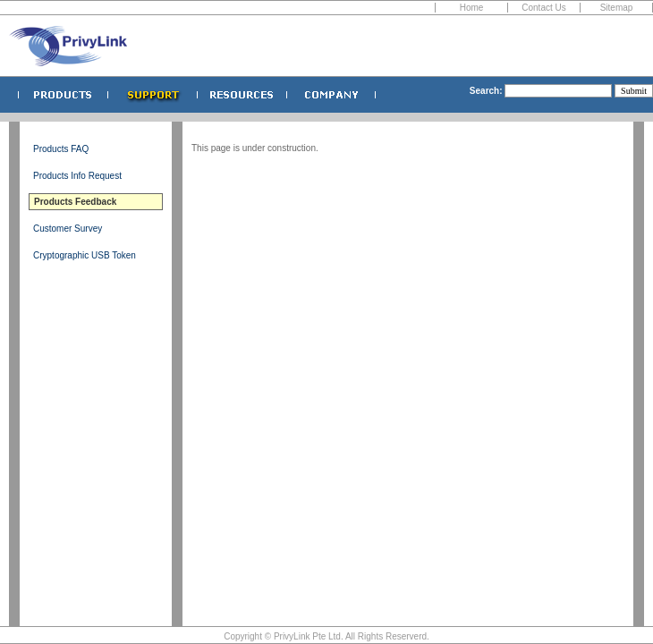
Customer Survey (68, 229)
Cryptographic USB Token (85, 255)
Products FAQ (61, 149)
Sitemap (617, 8)
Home (472, 8)
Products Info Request (77, 176)
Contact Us (543, 8)
